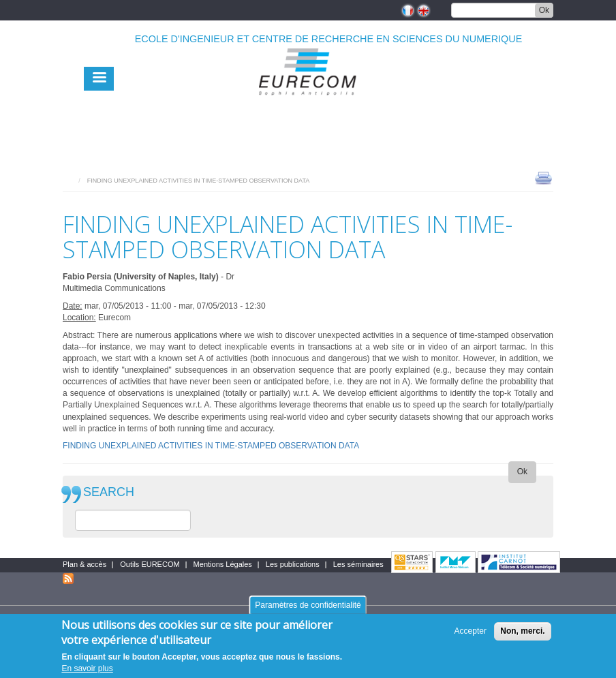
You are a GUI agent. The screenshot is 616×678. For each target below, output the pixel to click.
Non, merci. (522, 631)
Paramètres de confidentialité (308, 605)
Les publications (293, 564)
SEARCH (109, 492)
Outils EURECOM (150, 564)
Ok (544, 10)
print (543, 177)
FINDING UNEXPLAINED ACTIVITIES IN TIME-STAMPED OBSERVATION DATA (211, 446)
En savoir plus (87, 668)
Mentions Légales (223, 564)
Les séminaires (358, 564)
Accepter (471, 631)
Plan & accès (84, 564)
